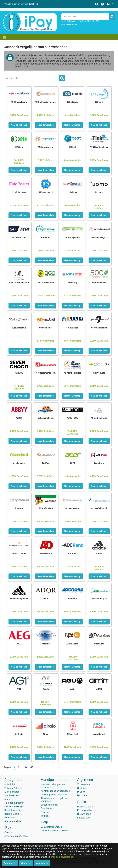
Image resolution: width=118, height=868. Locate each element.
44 (26, 767)
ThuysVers (82, 21)
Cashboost (46, 808)
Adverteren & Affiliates (16, 836)
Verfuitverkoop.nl (69, 25)
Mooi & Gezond (12, 795)
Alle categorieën (13, 821)
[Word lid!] (103, 4)
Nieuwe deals (84, 814)
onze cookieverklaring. (62, 857)
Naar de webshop (19, 125)
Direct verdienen (49, 805)
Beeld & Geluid (12, 814)
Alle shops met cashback (54, 795)
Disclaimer (83, 795)
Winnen (45, 816)
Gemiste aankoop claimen (54, 831)
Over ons (9, 832)
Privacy (81, 792)
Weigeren (26, 863)
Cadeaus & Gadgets (15, 806)
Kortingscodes (85, 810)
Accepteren (10, 863)
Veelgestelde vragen (51, 827)
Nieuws (45, 812)
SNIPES (91, 21)
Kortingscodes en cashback (55, 791)
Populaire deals (85, 807)
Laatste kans (84, 818)
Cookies (81, 788)
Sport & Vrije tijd (13, 810)
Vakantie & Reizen (14, 788)
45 (32, 767)
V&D (97, 21)
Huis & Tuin (10, 784)
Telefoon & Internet (14, 803)
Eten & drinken (12, 792)
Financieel (10, 818)
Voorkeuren (42, 863)
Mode (7, 799)
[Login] (97, 4)
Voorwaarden (84, 784)
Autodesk (71, 21)
